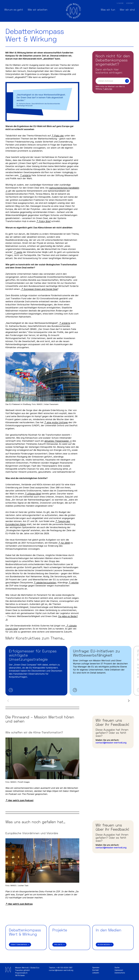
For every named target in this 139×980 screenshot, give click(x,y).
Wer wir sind (126, 11)
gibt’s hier (108, 89)
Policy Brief (45, 221)
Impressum (119, 970)
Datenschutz (120, 973)
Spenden (96, 967)
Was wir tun (105, 11)
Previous (8, 701)
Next (128, 701)
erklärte (27, 175)
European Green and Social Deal (41, 289)
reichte (75, 583)
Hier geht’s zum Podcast (21, 800)
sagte (19, 252)
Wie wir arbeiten (41, 11)
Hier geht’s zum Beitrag (20, 904)
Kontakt (130, 3)
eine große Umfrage (57, 422)
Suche (121, 3)
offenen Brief (34, 494)
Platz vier (59, 136)
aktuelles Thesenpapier (57, 441)
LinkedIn (96, 973)
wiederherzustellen (46, 583)
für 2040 (65, 543)
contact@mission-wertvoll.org (111, 743)
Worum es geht (15, 11)
